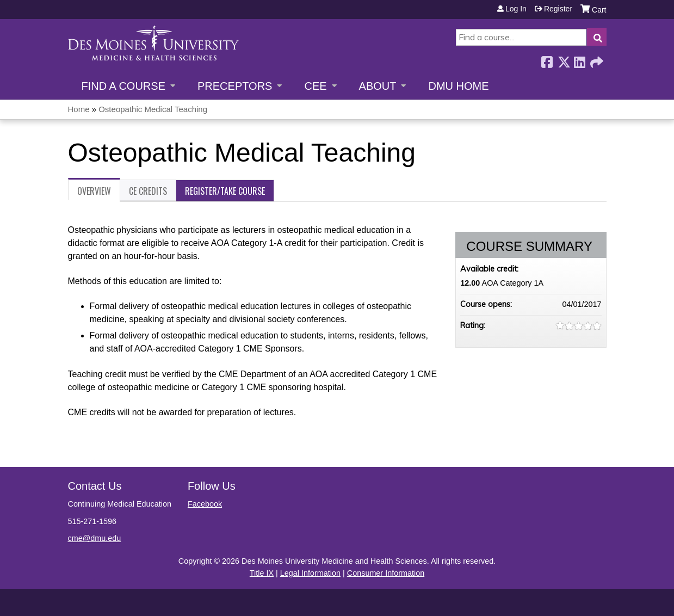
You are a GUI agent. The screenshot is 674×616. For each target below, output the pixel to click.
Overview (94, 191)
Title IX (262, 573)
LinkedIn (579, 59)
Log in (516, 9)
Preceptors (235, 86)
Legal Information (310, 573)
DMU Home (458, 86)
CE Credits (148, 191)
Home (79, 109)
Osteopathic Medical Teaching (153, 109)
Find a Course (123, 86)
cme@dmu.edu (95, 538)
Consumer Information (386, 573)
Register (558, 9)
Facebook (547, 59)
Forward (596, 59)
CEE (315, 86)
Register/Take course (225, 191)
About (378, 86)
